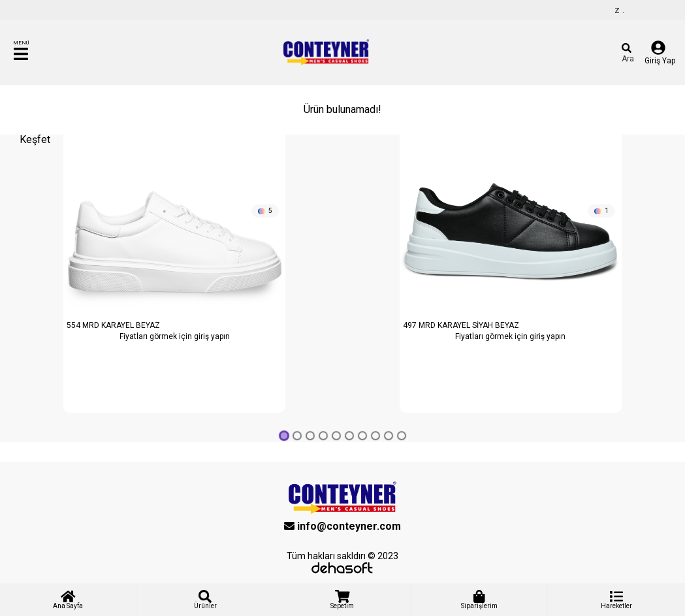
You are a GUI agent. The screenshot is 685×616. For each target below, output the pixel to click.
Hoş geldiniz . (622, 10)
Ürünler (205, 600)
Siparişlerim (479, 600)
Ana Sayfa (68, 600)
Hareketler (616, 600)
